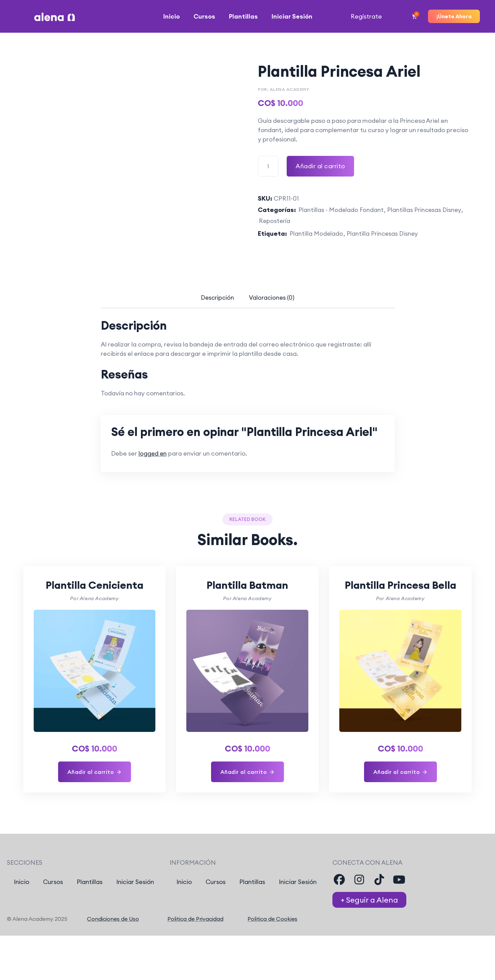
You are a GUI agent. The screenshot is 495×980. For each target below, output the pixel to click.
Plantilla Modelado (316, 235)
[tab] (215, 299)
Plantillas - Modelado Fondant (341, 210)
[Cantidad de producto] (268, 166)
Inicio (172, 16)
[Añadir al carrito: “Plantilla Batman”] (247, 772)
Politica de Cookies (272, 936)
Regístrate (366, 16)
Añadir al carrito (321, 166)
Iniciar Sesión (292, 16)
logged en (153, 454)
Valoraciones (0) (275, 299)
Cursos (204, 16)
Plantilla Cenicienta (94, 585)
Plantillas (243, 16)
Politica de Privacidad (195, 936)
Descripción (215, 299)
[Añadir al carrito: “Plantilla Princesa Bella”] (400, 789)
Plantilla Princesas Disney (383, 235)
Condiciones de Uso (113, 936)
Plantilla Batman (247, 585)
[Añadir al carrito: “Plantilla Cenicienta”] (95, 772)
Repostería (275, 221)
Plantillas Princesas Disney (426, 210)
